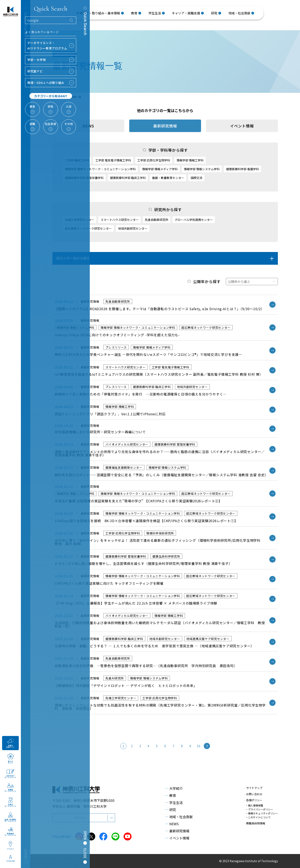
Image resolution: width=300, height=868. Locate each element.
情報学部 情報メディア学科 (160, 169)
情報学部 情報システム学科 (202, 169)
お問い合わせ (253, 794)
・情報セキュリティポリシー (262, 813)
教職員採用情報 (255, 823)
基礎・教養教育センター (168, 178)
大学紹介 (174, 788)
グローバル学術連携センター (194, 220)
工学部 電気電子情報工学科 (113, 160)
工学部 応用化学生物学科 (154, 160)
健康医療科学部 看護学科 (242, 169)
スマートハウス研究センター (120, 220)
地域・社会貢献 (179, 817)
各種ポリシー (253, 800)
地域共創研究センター (133, 228)
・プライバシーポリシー (259, 809)
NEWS (172, 824)
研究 (171, 810)
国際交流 (196, 178)
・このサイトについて (258, 817)
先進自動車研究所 (157, 220)
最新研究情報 (177, 831)
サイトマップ (253, 788)
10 (198, 746)
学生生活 (174, 802)
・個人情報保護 (254, 805)
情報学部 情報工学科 (190, 160)
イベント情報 (242, 126)
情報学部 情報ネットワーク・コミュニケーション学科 (100, 169)
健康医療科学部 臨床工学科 (128, 178)
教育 (171, 795)
